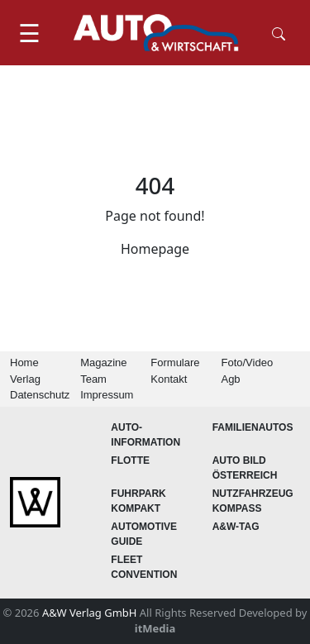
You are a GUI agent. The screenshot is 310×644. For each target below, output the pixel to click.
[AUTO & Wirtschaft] (156, 33)
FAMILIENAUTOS (253, 427)
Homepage (155, 249)
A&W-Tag (236, 527)
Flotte (130, 460)
